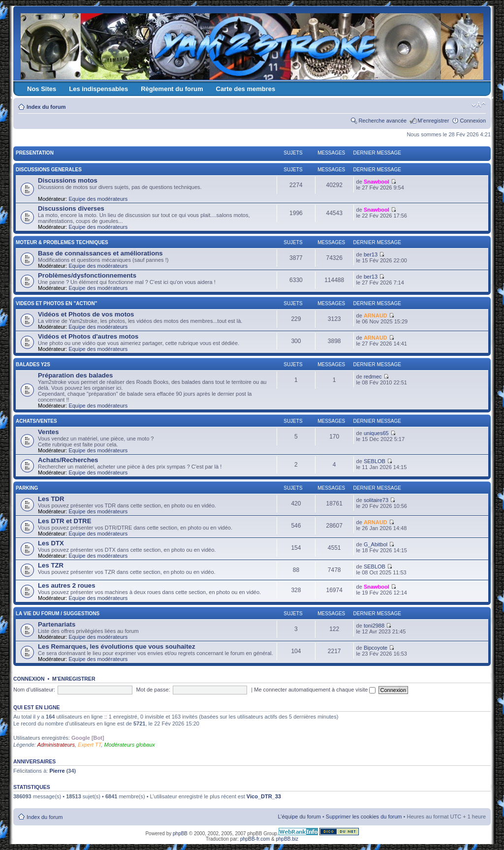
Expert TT (89, 745)
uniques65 (376, 433)
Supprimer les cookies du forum (364, 817)
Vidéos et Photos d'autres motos (88, 336)
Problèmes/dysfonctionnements (87, 275)
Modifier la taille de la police (479, 105)
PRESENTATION (35, 153)
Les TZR (51, 565)
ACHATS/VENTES (36, 421)
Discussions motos (68, 180)
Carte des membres (246, 89)
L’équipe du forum (299, 817)
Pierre (57, 771)
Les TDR (51, 499)
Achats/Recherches (68, 460)
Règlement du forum (172, 89)
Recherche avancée (382, 121)
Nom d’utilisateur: (34, 690)
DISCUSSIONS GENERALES (49, 170)
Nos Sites (42, 89)
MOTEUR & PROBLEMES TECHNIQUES (62, 242)
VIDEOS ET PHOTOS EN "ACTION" (56, 303)
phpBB (180, 834)
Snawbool (377, 182)
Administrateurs (56, 745)
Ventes (48, 432)
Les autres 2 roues (67, 585)
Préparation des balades (75, 375)
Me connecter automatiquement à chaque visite (315, 690)
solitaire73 (376, 500)
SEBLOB (375, 461)
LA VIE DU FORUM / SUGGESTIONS (58, 614)
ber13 (371, 254)
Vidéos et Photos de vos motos (86, 314)
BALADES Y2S (33, 364)
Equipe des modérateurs (98, 199)
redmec (373, 377)
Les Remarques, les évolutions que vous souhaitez (117, 646)
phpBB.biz (287, 839)
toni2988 (374, 626)
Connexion (473, 121)
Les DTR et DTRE (64, 521)
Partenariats (57, 624)
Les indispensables (98, 89)
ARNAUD (376, 315)
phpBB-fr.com (255, 839)
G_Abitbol (376, 544)
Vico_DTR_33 (264, 796)
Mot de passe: (153, 690)
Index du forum (46, 107)
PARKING (27, 488)
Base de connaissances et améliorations (100, 253)
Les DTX (51, 543)
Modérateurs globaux (129, 745)
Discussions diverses (71, 208)
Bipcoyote (376, 648)
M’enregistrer (433, 121)
